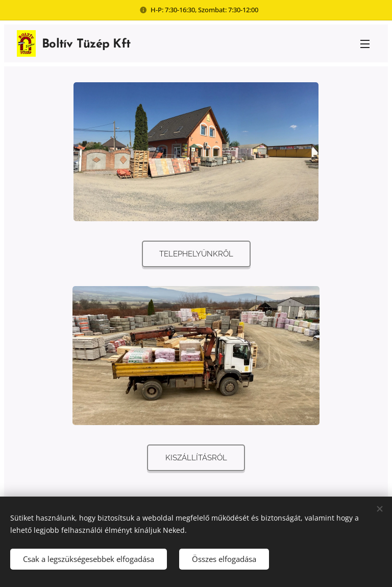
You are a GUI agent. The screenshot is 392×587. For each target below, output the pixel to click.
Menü (365, 44)
